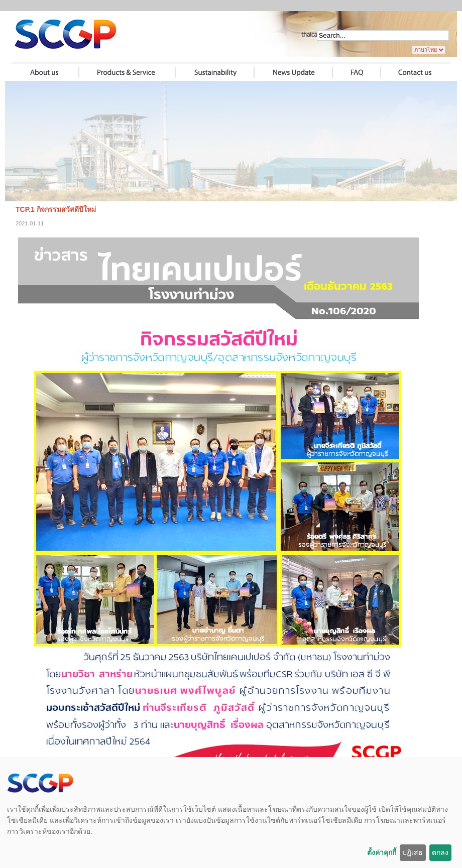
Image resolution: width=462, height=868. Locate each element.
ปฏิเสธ (413, 852)
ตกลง (440, 852)
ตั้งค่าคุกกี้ (382, 852)
